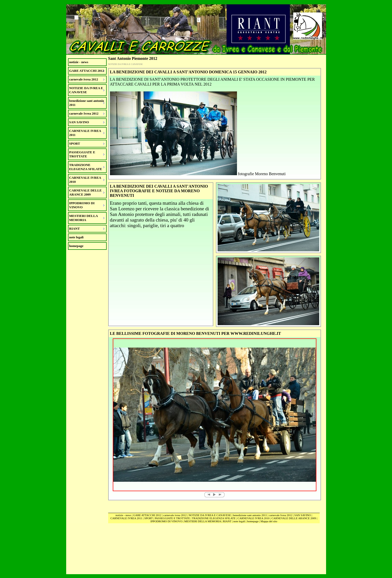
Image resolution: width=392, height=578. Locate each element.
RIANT (227, 521)
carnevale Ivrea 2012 (281, 515)
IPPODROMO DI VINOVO (166, 521)
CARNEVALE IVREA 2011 (126, 518)
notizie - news (79, 62)
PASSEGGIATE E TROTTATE (172, 518)
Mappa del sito (269, 521)
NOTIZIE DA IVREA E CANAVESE (210, 515)
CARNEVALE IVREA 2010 (254, 518)
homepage (76, 246)
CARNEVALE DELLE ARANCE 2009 (294, 518)
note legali (76, 237)
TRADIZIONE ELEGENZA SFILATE (214, 518)
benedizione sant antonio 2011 (250, 515)
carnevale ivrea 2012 (175, 515)
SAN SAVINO (303, 515)
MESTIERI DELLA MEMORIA (203, 521)
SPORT (149, 518)
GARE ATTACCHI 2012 (147, 515)
